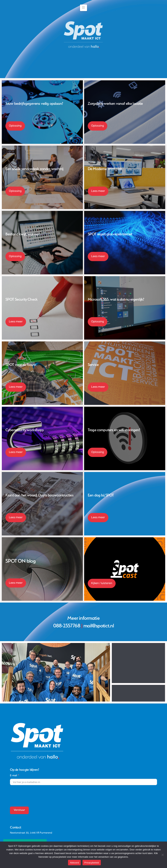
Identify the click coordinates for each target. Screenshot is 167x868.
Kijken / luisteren (102, 583)
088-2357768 (67, 626)
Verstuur (19, 766)
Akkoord (74, 863)
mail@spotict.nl (99, 626)
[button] (83, 8)
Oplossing (15, 126)
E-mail (13, 732)
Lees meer (98, 191)
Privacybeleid (92, 863)
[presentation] (37, 752)
